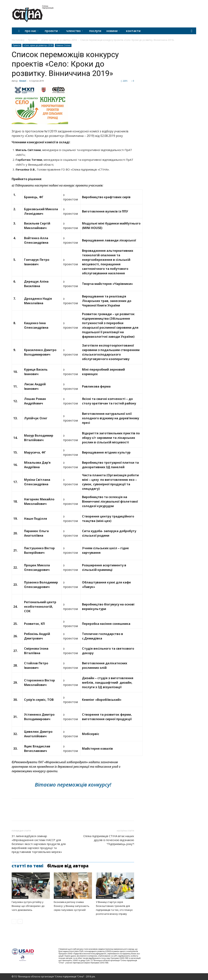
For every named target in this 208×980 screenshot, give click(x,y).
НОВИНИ (113, 31)
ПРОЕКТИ (52, 31)
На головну (18, 40)
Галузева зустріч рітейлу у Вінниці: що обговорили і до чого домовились (28, 906)
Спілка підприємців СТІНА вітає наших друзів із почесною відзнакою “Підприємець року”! (109, 840)
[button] (192, 31)
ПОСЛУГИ (95, 31)
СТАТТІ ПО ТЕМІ (28, 866)
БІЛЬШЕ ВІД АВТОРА (68, 866)
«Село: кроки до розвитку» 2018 (59, 40)
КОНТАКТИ (133, 31)
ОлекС (23, 81)
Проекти (33, 40)
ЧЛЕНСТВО (74, 31)
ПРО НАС (32, 31)
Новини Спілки (63, 45)
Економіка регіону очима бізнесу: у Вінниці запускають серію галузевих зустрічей (72, 906)
